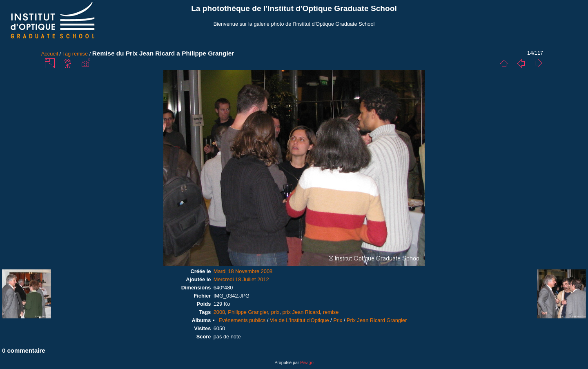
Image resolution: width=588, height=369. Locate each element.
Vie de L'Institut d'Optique (300, 320)
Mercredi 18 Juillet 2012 (241, 279)
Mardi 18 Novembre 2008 (243, 271)
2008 (219, 312)
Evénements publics (242, 320)
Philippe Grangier (248, 312)
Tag (67, 54)
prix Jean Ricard (301, 312)
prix (275, 312)
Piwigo (307, 362)
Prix (338, 320)
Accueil (50, 54)
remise (80, 54)
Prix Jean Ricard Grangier (377, 320)
